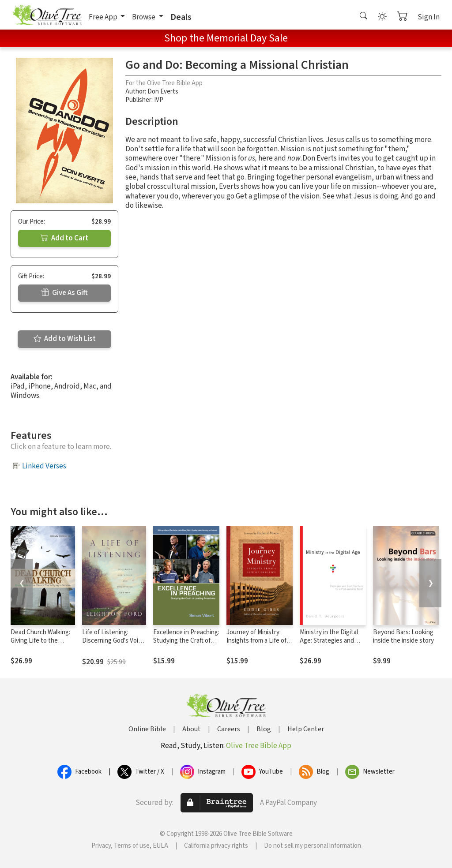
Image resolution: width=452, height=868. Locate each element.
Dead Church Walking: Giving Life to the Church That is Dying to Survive (40, 645)
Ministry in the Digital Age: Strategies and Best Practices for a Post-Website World (329, 645)
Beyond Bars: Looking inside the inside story (403, 636)
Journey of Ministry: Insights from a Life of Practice (256, 641)
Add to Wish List (65, 339)
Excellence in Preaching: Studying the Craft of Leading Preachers (186, 641)
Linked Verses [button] (44, 466)
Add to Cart (64, 238)
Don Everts (163, 92)
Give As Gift (65, 293)
